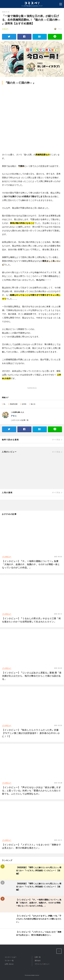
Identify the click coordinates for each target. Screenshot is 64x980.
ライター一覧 (9, 961)
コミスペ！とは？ (11, 957)
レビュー (5, 29)
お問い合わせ (9, 964)
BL (5, 404)
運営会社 (38, 961)
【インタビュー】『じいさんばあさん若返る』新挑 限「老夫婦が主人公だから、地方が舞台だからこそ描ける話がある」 (32, 676)
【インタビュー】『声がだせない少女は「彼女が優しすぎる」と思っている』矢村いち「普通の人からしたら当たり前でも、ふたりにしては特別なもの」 (31, 791)
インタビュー (7, 557)
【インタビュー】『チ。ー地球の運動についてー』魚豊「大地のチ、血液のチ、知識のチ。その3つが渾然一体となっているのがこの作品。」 (31, 564)
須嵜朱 (24, 404)
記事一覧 (38, 957)
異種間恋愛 (14, 404)
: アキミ (58, 29)
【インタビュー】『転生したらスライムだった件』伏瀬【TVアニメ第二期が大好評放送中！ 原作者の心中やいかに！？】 (31, 733)
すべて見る (56, 440)
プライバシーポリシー (42, 964)
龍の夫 (33, 404)
